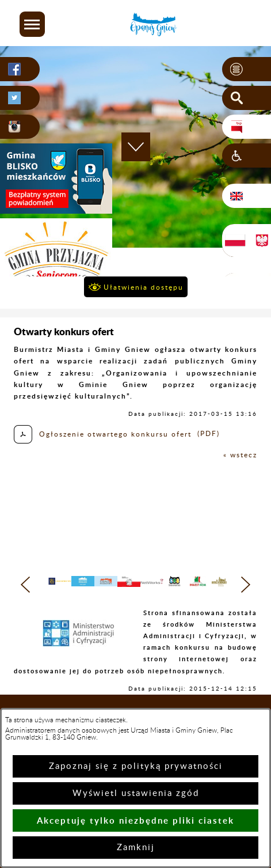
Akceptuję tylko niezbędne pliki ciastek (135, 820)
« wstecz (240, 455)
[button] (32, 24)
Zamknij (136, 848)
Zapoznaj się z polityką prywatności (136, 766)
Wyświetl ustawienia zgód (136, 793)
